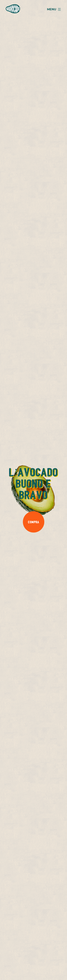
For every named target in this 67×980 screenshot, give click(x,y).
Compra (33, 522)
